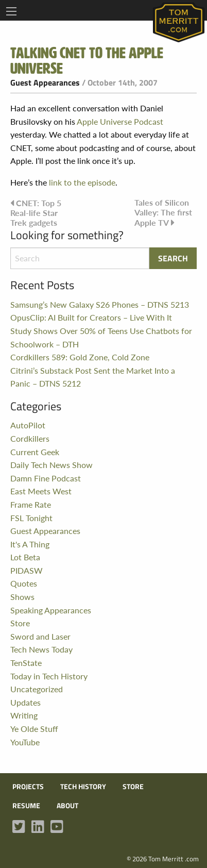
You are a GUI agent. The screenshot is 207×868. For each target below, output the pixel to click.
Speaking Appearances (51, 610)
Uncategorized (37, 689)
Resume (26, 806)
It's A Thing (30, 544)
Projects (28, 787)
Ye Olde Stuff (34, 729)
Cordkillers (30, 438)
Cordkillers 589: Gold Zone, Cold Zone (80, 357)
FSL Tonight (31, 518)
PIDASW (27, 570)
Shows (22, 597)
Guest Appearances (45, 82)
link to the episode (82, 182)
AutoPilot (28, 425)
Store (20, 623)
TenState (26, 663)
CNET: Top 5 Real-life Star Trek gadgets (36, 213)
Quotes (24, 583)
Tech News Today (41, 649)
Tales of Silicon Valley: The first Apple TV (163, 212)
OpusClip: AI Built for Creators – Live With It (91, 317)
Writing (24, 715)
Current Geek (35, 452)
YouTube (25, 742)
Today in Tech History (49, 676)
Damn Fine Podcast (46, 478)
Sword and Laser (40, 636)
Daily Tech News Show (51, 465)
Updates (25, 702)
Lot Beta (25, 557)
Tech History (83, 787)
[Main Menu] (11, 11)
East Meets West (41, 491)
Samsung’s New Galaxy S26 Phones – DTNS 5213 (100, 304)
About (67, 806)
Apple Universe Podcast (120, 121)
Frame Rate (31, 504)
